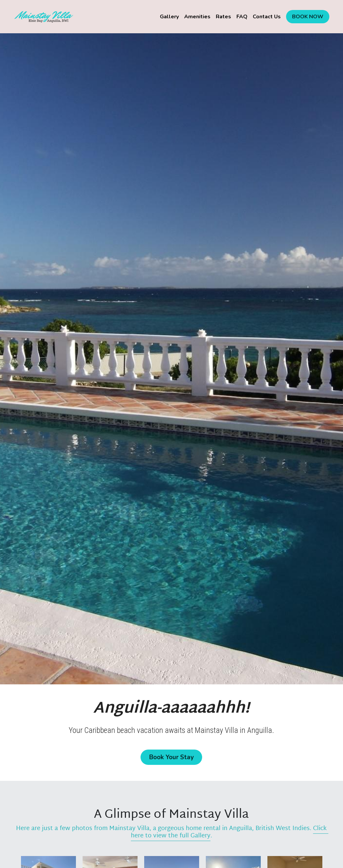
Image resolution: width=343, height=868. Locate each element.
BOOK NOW (308, 17)
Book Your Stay (171, 756)
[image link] (44, 16)
